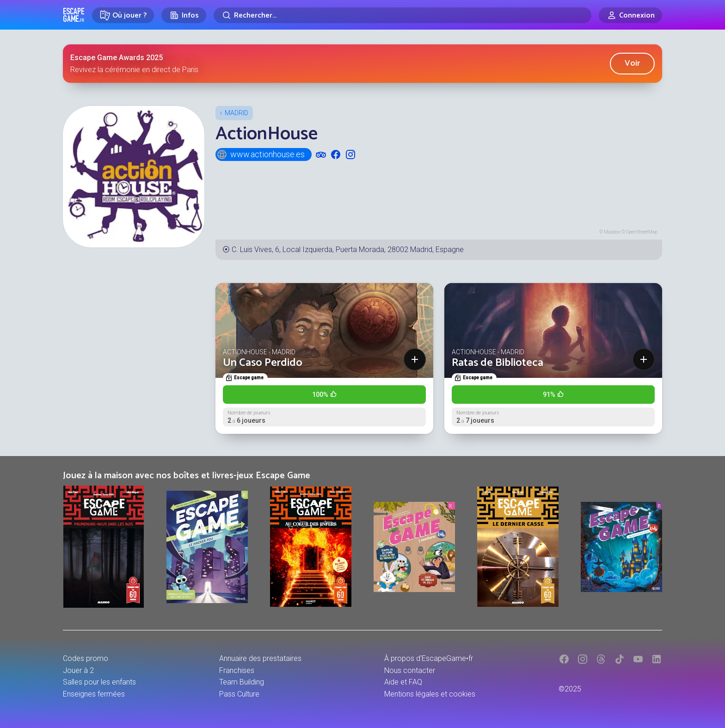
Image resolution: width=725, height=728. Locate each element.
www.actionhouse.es (261, 154)
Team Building (242, 682)
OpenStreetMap (642, 232)
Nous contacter (410, 670)
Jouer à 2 (78, 670)
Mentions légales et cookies (430, 694)
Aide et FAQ (403, 682)
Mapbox (612, 232)
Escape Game (74, 15)
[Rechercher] (402, 15)
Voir (632, 63)
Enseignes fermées (94, 694)
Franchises (237, 670)
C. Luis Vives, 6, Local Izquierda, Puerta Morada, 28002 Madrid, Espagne (348, 250)
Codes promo (86, 658)
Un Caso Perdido (263, 363)
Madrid (237, 113)
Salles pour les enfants (99, 682)
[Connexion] (630, 15)
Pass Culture (239, 694)
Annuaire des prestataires (260, 658)
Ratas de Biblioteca (498, 363)
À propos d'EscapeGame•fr (429, 658)
